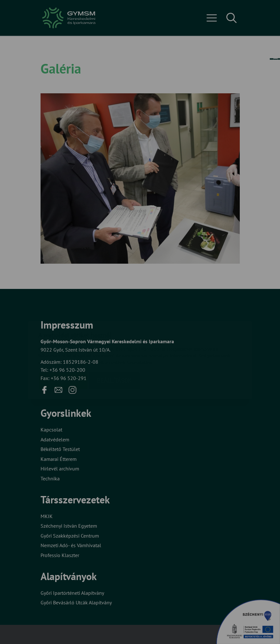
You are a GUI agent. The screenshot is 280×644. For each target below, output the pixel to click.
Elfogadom (63, 342)
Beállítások (114, 342)
